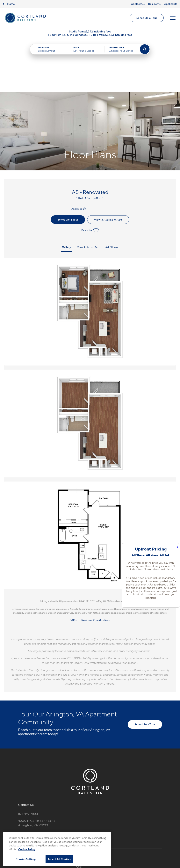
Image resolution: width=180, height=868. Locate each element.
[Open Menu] (173, 18)
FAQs (73, 568)
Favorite (90, 178)
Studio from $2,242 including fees (90, 32)
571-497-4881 (28, 761)
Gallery (66, 195)
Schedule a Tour (147, 18)
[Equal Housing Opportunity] (20, 783)
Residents (154, 4)
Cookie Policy (27, 849)
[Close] (105, 838)
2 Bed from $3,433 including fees (111, 35)
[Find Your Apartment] (145, 49)
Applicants (171, 4)
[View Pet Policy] (51, 783)
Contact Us (138, 4)
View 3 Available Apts (108, 167)
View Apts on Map (88, 195)
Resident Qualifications (96, 568)
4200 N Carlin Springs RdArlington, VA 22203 (37, 771)
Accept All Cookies (59, 859)
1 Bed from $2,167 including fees (68, 35)
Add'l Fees (79, 157)
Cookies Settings (26, 859)
